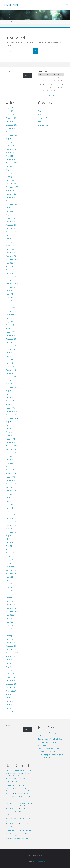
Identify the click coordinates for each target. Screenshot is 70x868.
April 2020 (10, 242)
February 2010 (11, 598)
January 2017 (10, 332)
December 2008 (12, 643)
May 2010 (9, 587)
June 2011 (10, 543)
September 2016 (12, 346)
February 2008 (11, 677)
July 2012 (9, 498)
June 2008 (10, 663)
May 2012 (9, 505)
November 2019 (12, 256)
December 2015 (12, 377)
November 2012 (12, 484)
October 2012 (11, 487)
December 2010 (12, 563)
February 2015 (11, 405)
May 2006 (9, 712)
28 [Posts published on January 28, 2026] (47, 90)
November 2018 (12, 280)
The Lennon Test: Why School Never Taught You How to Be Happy (18, 796)
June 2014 (10, 429)
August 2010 (10, 577)
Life (39, 108)
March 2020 (10, 246)
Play (39, 111)
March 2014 (10, 432)
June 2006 (10, 708)
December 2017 (12, 311)
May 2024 (9, 156)
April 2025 (10, 142)
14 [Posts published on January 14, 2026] (47, 84)
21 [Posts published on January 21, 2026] (47, 87)
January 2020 (10, 249)
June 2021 (10, 211)
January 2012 (10, 518)
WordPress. (42, 862)
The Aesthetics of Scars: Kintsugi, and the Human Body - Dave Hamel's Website (19, 833)
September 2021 (12, 204)
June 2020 (10, 239)
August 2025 (10, 139)
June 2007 (10, 701)
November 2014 (12, 415)
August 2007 (10, 694)
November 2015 (12, 380)
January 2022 (10, 197)
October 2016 (11, 342)
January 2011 (10, 560)
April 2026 (10, 111)
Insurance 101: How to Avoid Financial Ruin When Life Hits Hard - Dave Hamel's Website (19, 806)
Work (40, 128)
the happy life (43, 118)
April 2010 (10, 591)
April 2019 (10, 266)
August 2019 (10, 263)
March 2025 (10, 146)
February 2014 (11, 436)
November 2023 (12, 163)
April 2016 (10, 363)
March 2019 (10, 270)
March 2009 (10, 632)
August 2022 (10, 190)
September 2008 (12, 653)
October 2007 (11, 691)
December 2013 (12, 442)
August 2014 (10, 422)
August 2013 (10, 456)
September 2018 (12, 284)
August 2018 (10, 287)
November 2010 (12, 567)
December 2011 (12, 522)
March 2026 (10, 115)
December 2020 (12, 222)
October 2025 (11, 132)
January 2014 (10, 439)
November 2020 (12, 225)
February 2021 (11, 218)
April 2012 (10, 508)
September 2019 (12, 260)
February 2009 (11, 636)
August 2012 (10, 494)
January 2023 (10, 180)
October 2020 (11, 228)
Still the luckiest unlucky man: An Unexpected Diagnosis (19, 811)
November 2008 (12, 646)
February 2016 (11, 370)
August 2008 (10, 656)
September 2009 (12, 612)
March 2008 (10, 674)
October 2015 (11, 384)
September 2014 (12, 418)
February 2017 (11, 329)
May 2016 (9, 360)
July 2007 (9, 698)
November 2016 (12, 339)
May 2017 (9, 322)
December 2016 (12, 335)
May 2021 (9, 215)
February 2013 (11, 474)
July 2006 (9, 705)
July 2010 (9, 580)
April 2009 (10, 629)
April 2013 (10, 467)
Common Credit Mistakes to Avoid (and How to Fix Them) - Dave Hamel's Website (18, 821)
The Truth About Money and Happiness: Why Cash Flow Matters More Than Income (18, 779)
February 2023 (11, 177)
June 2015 (10, 398)
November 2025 (12, 128)
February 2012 (11, 515)
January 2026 (10, 121)
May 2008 (9, 667)
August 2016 (10, 349)
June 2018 (10, 294)
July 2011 (9, 539)
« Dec (49, 95)
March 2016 (10, 366)
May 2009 (9, 625)
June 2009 (10, 622)
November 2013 (12, 446)
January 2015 (10, 408)
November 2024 (12, 149)
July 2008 (9, 660)
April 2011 (10, 549)
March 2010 (10, 594)
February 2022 (11, 194)
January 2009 (10, 639)
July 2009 (9, 618)
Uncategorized (43, 125)
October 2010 (11, 570)
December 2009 (12, 605)
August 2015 (10, 391)
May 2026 (9, 108)
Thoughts (41, 121)
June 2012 (10, 501)
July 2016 (9, 353)
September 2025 (12, 135)
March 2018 (10, 304)
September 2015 (12, 387)
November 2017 (12, 315)
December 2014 (12, 411)
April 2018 (10, 301)
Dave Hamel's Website (11, 5)
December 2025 (12, 125)
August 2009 (10, 615)
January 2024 (10, 159)
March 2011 (10, 553)
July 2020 (9, 235)
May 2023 (9, 170)
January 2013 (10, 477)
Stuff (40, 115)
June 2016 (10, 356)
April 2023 (10, 173)
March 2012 (10, 511)
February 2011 (11, 556)
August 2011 (10, 536)
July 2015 (9, 394)
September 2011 (12, 532)
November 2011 (12, 525)
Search (9, 71)
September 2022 (12, 187)
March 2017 (10, 325)
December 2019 (12, 253)
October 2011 (11, 529)
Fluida (34, 862)
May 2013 (9, 463)
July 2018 (9, 291)
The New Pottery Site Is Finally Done (50, 739)
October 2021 (11, 201)
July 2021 (9, 208)
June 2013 (10, 460)
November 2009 (12, 608)
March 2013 (10, 470)
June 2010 (10, 584)
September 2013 (12, 453)
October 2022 (11, 184)
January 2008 (10, 681)
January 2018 (10, 308)
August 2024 (10, 153)
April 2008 (10, 670)
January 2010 (10, 601)
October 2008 (11, 649)
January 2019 (10, 273)
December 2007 (12, 684)
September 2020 (12, 232)
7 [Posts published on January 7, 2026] (47, 81)
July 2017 (9, 318)
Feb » (54, 95)
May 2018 (9, 297)
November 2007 (12, 688)
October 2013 (11, 449)
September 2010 (12, 574)
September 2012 (12, 491)
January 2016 (10, 373)
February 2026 (11, 118)
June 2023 (10, 166)
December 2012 (12, 480)
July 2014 (9, 425)
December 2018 (12, 277)
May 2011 (9, 546)
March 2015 (10, 401)
